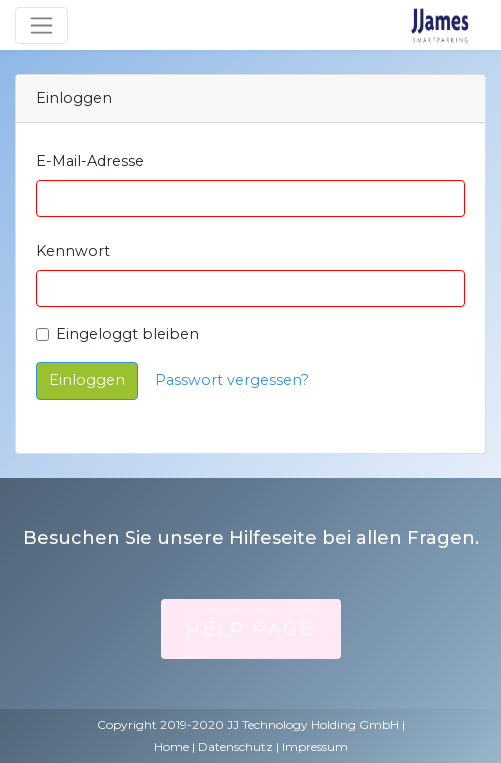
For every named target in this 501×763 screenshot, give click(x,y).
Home (171, 746)
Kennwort (73, 251)
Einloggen (87, 380)
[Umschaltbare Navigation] (41, 25)
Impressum (315, 746)
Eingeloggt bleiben (127, 334)
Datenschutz (235, 746)
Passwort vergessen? (232, 380)
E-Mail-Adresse (90, 161)
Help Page (250, 629)
